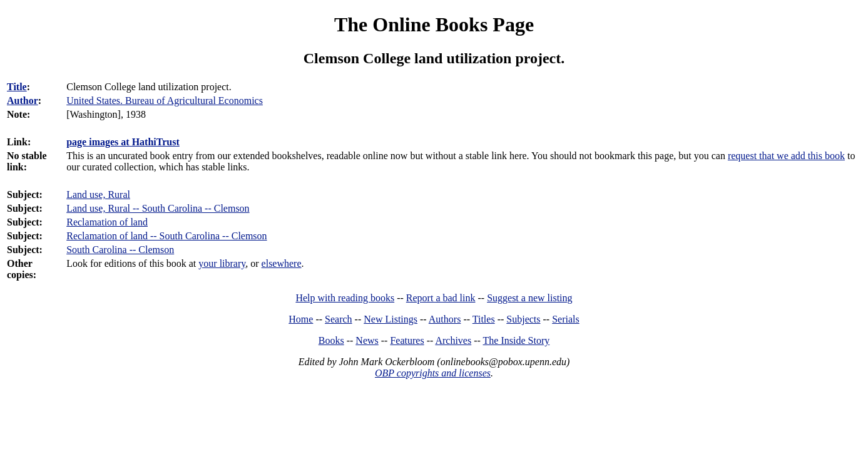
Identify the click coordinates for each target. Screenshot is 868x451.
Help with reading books (345, 298)
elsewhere (282, 263)
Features (407, 340)
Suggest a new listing (529, 298)
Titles (484, 319)
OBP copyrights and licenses (433, 373)
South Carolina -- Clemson (120, 250)
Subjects (523, 319)
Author (23, 101)
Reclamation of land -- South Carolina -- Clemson (166, 236)
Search (339, 319)
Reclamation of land (107, 222)
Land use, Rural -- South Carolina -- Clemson (158, 208)
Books (331, 340)
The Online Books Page (434, 24)
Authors (445, 319)
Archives (453, 340)
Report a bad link (441, 298)
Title (17, 87)
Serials (566, 319)
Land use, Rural (98, 194)
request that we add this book (786, 156)
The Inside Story (517, 340)
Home (301, 319)
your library (222, 263)
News (367, 340)
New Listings (391, 319)
